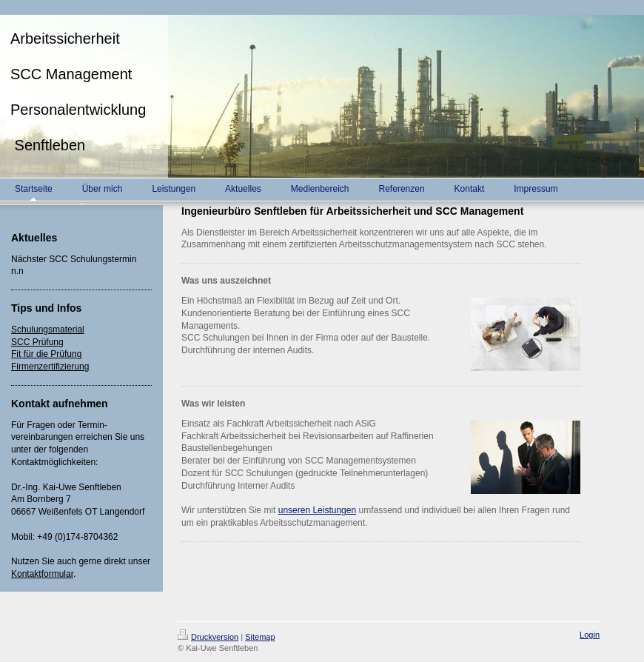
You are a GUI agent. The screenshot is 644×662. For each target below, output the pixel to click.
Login (590, 635)
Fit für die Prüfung (46, 354)
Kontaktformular (42, 574)
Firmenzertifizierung (50, 367)
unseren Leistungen (317, 510)
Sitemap (260, 637)
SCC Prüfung (37, 342)
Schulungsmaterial (48, 330)
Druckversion (208, 637)
